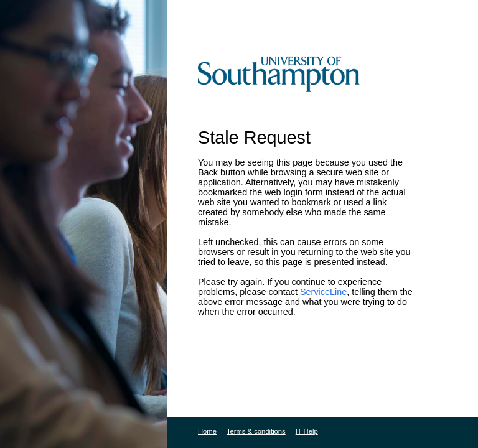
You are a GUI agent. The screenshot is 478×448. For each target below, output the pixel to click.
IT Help (307, 431)
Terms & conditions (256, 431)
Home (207, 431)
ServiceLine (323, 292)
